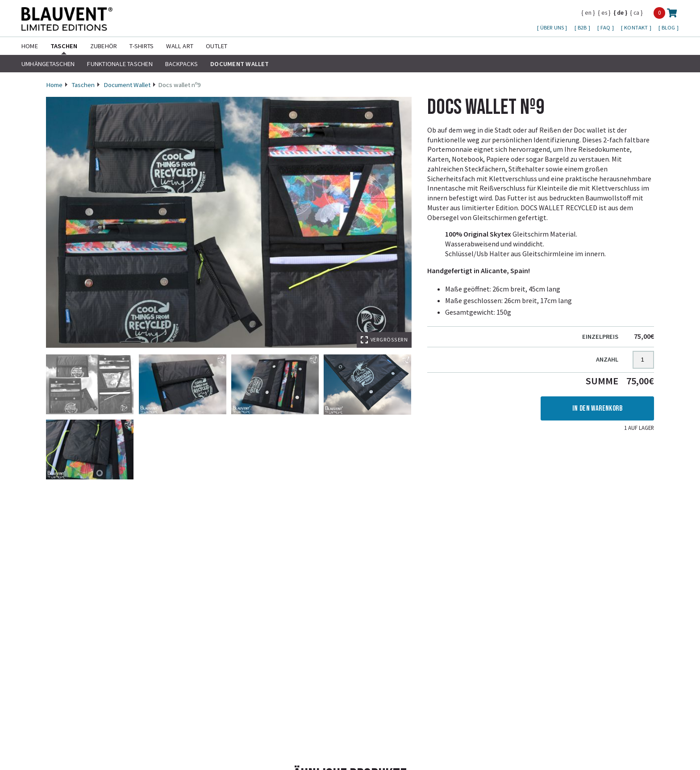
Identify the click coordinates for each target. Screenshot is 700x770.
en (588, 12)
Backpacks (181, 64)
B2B (583, 27)
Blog (669, 27)
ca (636, 12)
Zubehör (104, 46)
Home (30, 46)
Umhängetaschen (48, 64)
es (604, 12)
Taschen (64, 46)
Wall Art (180, 46)
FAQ (606, 27)
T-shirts (142, 46)
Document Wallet (240, 64)
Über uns (553, 27)
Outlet (217, 46)
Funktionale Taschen (120, 64)
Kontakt (637, 27)
